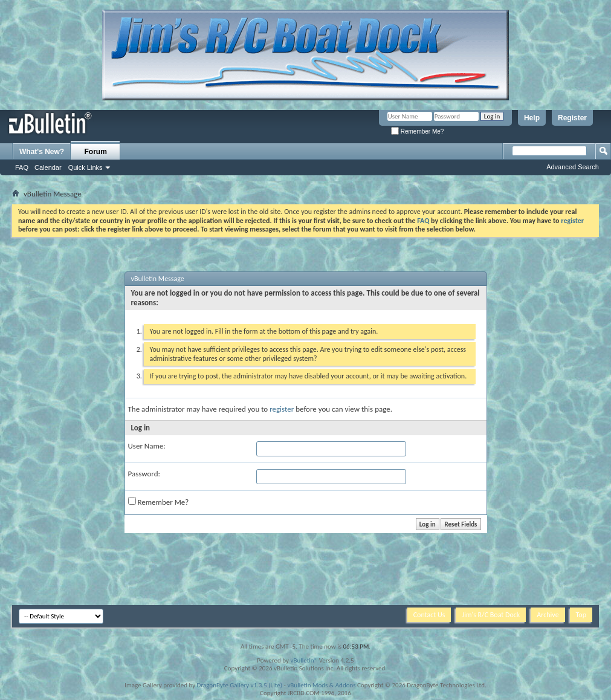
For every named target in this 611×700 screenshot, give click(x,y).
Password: (144, 474)
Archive (548, 615)
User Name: (147, 446)
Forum (96, 152)
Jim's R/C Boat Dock (491, 615)
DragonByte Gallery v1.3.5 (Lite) (240, 685)
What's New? (42, 152)
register (282, 409)
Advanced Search (573, 167)
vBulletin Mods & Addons (321, 685)
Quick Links (86, 167)
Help (532, 118)
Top (581, 615)
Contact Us (429, 615)
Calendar (48, 167)
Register (572, 118)
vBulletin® (304, 660)
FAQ (22, 167)
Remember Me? (417, 131)
